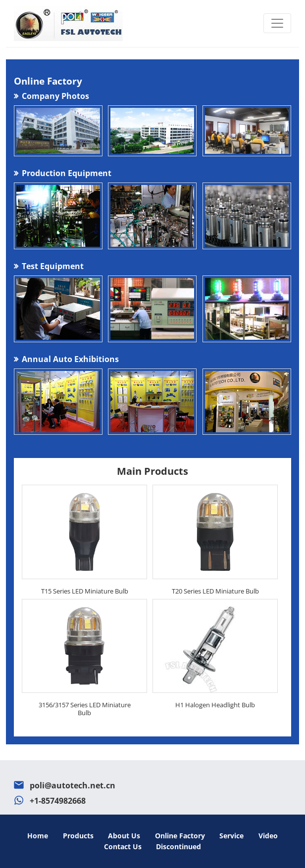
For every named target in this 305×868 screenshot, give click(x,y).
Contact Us (123, 846)
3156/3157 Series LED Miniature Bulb (85, 709)
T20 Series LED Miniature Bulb (215, 591)
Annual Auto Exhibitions (70, 359)
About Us (124, 836)
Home (38, 836)
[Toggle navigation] (277, 23)
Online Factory (180, 836)
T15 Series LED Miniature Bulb (85, 591)
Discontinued (178, 846)
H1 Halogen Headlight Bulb (215, 705)
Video (268, 836)
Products (78, 836)
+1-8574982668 (58, 801)
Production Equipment (67, 173)
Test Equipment (53, 266)
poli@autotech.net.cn (73, 785)
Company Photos (55, 96)
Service (231, 836)
